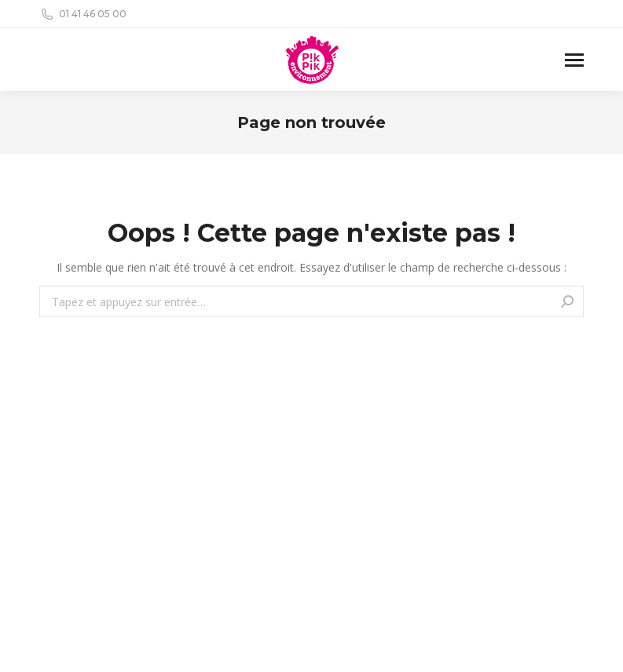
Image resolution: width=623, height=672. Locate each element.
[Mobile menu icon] (574, 60)
